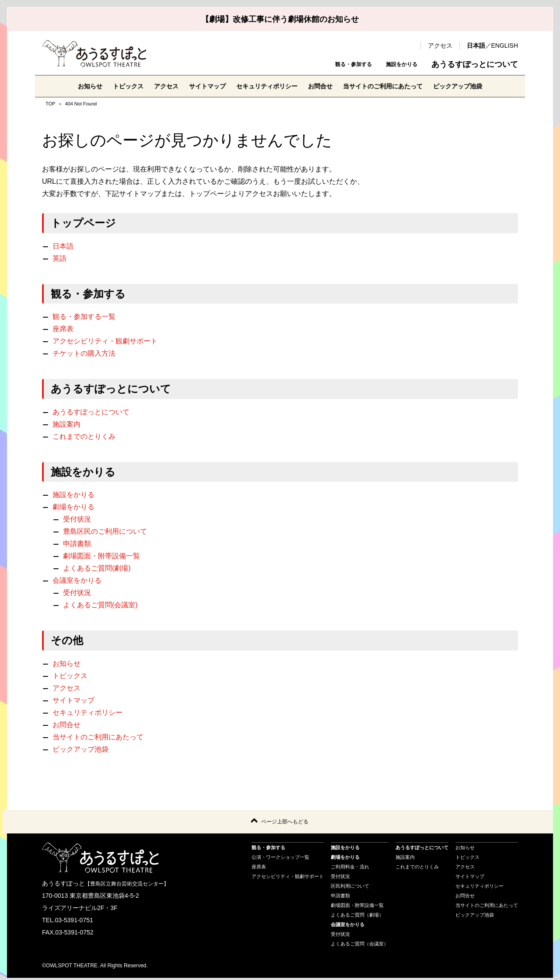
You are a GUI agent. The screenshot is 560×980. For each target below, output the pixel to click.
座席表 (63, 329)
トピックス (110, 86)
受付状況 (77, 519)
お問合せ (324, 86)
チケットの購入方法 (84, 353)
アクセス (440, 45)
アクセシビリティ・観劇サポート (105, 341)
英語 (59, 258)
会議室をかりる (77, 580)
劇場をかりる (73, 507)
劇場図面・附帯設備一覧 (101, 556)
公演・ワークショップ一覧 (280, 859)
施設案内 (66, 424)
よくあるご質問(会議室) (100, 605)
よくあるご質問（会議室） (360, 946)
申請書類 (77, 544)
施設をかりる (394, 64)
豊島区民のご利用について (105, 531)
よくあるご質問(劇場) (97, 568)
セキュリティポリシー (264, 86)
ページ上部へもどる (285, 823)
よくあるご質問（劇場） (357, 917)
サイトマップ (198, 86)
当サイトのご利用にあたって (394, 86)
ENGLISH (505, 45)
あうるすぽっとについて (475, 64)
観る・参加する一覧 (84, 317)
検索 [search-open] (409, 45)
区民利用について (350, 888)
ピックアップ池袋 (478, 86)
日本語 (476, 45)
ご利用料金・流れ (350, 869)
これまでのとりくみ (84, 436)
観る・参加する (329, 64)
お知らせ (68, 86)
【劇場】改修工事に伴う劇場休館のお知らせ (280, 19)
